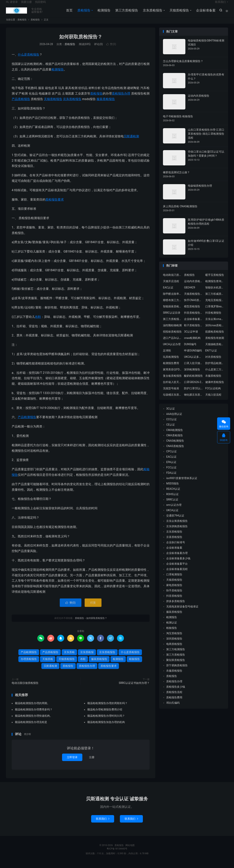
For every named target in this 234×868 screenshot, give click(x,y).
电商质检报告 (174, 649)
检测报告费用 (171, 368)
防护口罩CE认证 (194, 393)
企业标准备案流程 (194, 324)
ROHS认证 (172, 499)
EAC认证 (168, 292)
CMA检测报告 (175, 435)
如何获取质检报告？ (81, 42)
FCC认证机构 (213, 393)
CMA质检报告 (175, 440)
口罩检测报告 (174, 579)
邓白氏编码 (173, 708)
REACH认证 (173, 494)
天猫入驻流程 (213, 400)
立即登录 (72, 762)
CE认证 (171, 430)
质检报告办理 (121, 98)
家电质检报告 (174, 590)
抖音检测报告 (213, 318)
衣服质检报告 (213, 381)
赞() (111, 49)
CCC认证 (171, 424)
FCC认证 (171, 472)
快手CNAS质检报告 (194, 305)
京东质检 (69, 657)
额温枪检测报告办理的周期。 (32, 708)
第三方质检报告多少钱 (173, 324)
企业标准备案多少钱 (178, 563)
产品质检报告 (21, 104)
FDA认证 (171, 478)
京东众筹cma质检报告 (215, 324)
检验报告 (134, 664)
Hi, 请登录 (12, 5)
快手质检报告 (174, 595)
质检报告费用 (174, 702)
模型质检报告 (192, 311)
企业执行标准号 (176, 547)
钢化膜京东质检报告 (194, 400)
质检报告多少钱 (176, 692)
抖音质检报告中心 (194, 318)
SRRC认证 (172, 504)
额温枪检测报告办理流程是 (31, 727)
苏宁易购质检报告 (177, 670)
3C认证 (171, 414)
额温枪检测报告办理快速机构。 (34, 721)
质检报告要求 (55, 204)
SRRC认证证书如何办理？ (134, 688)
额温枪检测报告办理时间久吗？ (106, 721)
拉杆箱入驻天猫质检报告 (173, 387)
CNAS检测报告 (175, 446)
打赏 (93, 608)
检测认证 (172, 628)
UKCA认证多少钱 (194, 362)
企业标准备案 (205, 13)
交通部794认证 (175, 521)
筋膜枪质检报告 (215, 337)
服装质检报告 (106, 104)
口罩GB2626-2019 (194, 387)
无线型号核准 (171, 393)
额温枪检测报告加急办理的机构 (106, 727)
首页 (69, 13)
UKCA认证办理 (172, 349)
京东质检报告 (152, 13)
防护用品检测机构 (215, 368)
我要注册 (26, 5)
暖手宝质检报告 (215, 280)
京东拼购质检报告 (177, 531)
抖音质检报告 (174, 601)
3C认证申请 (191, 337)
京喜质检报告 (174, 542)
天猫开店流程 (171, 286)
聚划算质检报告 (176, 665)
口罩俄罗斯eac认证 (215, 311)
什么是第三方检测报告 (215, 374)
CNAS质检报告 (175, 451)
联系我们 (220, 5)
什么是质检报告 (29, 60)
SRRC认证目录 (172, 318)
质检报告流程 (174, 697)
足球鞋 (167, 355)
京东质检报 (87, 657)
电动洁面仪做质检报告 (25, 688)
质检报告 (16, 14)
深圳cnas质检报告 (215, 330)
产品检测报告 (27, 422)
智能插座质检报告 (173, 311)
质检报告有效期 (215, 343)
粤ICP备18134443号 (117, 854)
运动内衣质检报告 (194, 286)
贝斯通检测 (131, 141)
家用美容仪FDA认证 (173, 374)
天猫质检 (48, 664)
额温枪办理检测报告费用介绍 (105, 715)
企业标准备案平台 (177, 569)
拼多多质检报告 (176, 606)
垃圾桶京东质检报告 (173, 400)
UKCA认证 (172, 515)
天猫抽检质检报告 (215, 349)
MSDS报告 (173, 488)
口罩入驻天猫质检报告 (194, 368)
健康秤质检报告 (215, 387)
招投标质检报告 (172, 337)
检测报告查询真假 (215, 286)
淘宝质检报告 (174, 638)
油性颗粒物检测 (172, 330)
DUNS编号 (190, 349)
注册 (92, 762)
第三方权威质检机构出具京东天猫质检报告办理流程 (215, 299)
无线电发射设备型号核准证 (182, 611)
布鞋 (38, 322)
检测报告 (103, 13)
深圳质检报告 (174, 644)
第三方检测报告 (176, 654)
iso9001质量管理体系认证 (182, 483)
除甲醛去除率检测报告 (173, 299)
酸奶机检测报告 (193, 381)
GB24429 (190, 292)
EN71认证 (211, 355)
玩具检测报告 (171, 362)
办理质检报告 (29, 664)
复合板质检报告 (172, 381)
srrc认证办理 (174, 510)
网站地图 (130, 850)
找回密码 (40, 5)
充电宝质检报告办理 (215, 305)
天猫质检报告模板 (194, 299)
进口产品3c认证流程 (173, 343)
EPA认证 (171, 467)
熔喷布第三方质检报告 (173, 305)
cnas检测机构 (192, 343)
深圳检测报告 (192, 374)
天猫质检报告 (178, 13)
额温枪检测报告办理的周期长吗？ (107, 708)
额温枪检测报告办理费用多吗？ (34, 715)
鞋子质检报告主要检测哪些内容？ (194, 330)
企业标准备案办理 (177, 558)
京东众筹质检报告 (177, 526)
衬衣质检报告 (213, 362)
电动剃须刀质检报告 (173, 280)
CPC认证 (171, 456)
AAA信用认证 (174, 419)
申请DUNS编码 (193, 355)
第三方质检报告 (126, 13)
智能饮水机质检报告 (215, 292)
